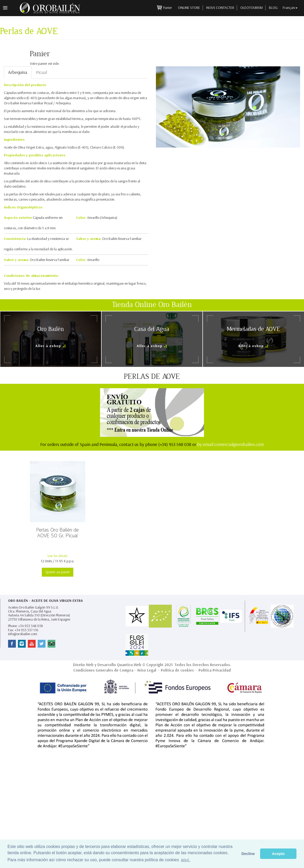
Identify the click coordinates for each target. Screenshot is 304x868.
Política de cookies (177, 670)
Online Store (189, 8)
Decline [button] (248, 854)
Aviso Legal (147, 670)
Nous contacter (220, 8)
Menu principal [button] (5, 8)
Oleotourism (252, 8)
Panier (168, 8)
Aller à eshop (49, 346)
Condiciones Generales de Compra (103, 670)
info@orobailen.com (23, 634)
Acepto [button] (278, 854)
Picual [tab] (42, 72)
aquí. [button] (186, 860)
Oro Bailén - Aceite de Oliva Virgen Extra (45, 601)
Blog (273, 8)
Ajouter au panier (58, 572)
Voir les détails (57, 556)
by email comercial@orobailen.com (230, 444)
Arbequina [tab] (18, 72)
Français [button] (290, 8)
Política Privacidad (215, 670)
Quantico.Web (129, 665)
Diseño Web (83, 665)
